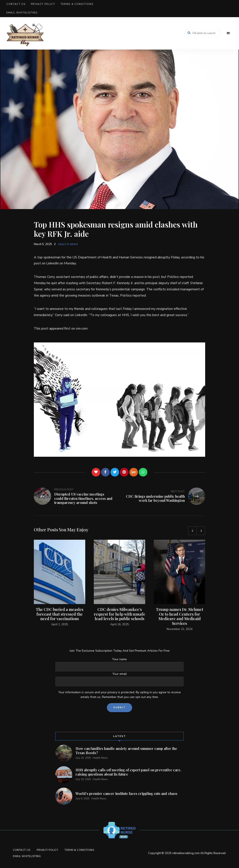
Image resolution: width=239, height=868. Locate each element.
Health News (68, 244)
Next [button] (201, 531)
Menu (228, 33)
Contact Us (16, 4)
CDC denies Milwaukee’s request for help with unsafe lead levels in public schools (119, 614)
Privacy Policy (43, 4)
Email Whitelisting (22, 13)
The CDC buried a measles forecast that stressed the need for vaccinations (60, 614)
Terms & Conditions (77, 4)
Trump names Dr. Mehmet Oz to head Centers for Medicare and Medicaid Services (180, 616)
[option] (60, 583)
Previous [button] (192, 531)
